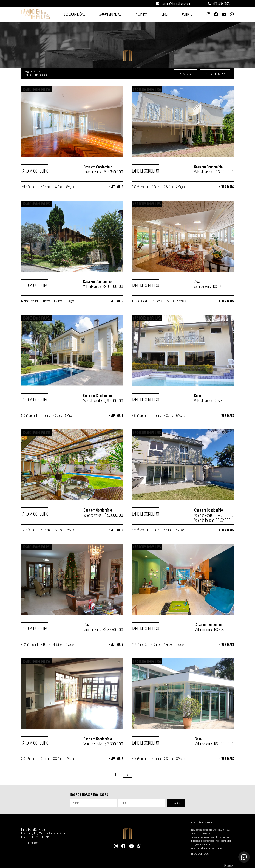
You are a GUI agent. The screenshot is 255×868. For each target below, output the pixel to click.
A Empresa (141, 14)
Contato (187, 14)
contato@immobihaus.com (173, 3)
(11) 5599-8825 (219, 3)
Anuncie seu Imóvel (110, 14)
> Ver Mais (116, 187)
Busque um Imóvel (74, 14)
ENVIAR (176, 803)
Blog (165, 14)
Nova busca (186, 73)
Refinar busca (215, 73)
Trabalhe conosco (30, 843)
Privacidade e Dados (200, 854)
